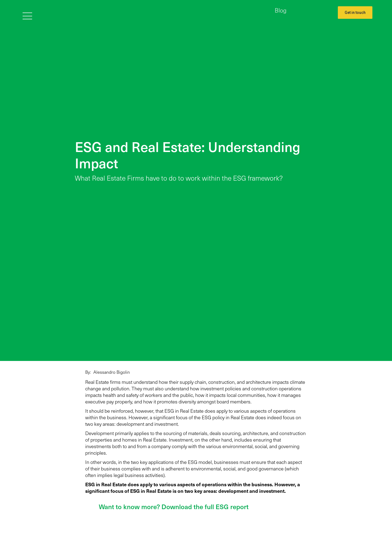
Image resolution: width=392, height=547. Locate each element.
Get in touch (355, 13)
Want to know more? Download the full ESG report (174, 506)
